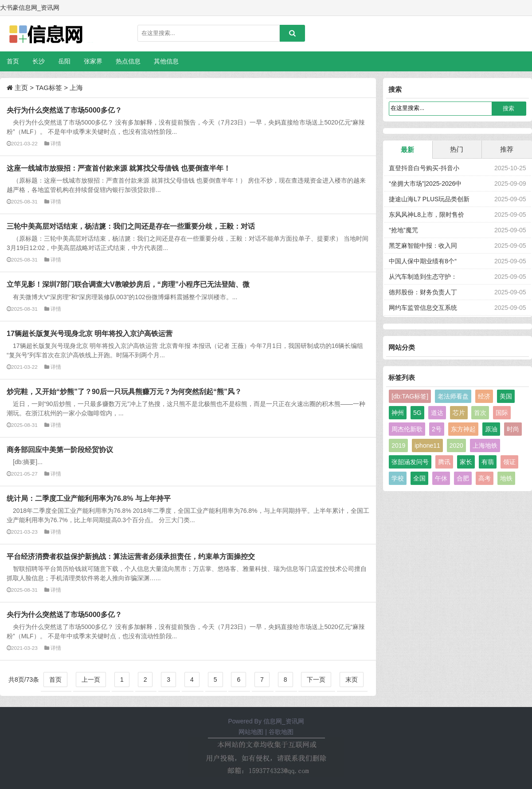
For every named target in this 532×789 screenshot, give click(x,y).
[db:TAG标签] (410, 396)
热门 (457, 149)
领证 (509, 462)
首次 (480, 413)
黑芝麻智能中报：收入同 (423, 246)
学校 (398, 478)
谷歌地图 (281, 732)
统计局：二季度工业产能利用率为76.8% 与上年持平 (89, 498)
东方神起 (463, 429)
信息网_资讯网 (284, 721)
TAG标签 (49, 88)
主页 (21, 88)
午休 (441, 478)
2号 (437, 429)
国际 (502, 413)
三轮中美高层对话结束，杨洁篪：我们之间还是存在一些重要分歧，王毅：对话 (131, 226)
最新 (407, 150)
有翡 (488, 462)
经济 (484, 396)
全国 (419, 478)
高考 (485, 478)
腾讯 (444, 462)
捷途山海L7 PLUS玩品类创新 (429, 199)
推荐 (507, 149)
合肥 (463, 478)
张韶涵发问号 (410, 462)
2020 (456, 445)
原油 (491, 429)
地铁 (506, 478)
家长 (466, 462)
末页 (352, 680)
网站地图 (251, 732)
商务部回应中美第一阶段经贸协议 (60, 449)
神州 (398, 413)
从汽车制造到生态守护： (423, 277)
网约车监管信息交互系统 (423, 308)
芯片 (459, 413)
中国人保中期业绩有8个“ (422, 261)
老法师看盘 (453, 396)
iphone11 (427, 445)
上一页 (91, 680)
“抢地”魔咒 (403, 230)
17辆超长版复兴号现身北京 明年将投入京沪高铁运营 (90, 333)
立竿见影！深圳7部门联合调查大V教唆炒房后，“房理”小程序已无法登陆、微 (128, 284)
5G (417, 413)
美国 (506, 396)
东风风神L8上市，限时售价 (426, 215)
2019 (398, 445)
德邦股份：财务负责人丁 (423, 292)
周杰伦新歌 (407, 429)
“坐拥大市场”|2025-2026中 (425, 184)
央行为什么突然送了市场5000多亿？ (64, 110)
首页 (13, 61)
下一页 (316, 680)
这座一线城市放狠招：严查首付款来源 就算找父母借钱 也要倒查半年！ (119, 168)
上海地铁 (485, 445)
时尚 (513, 429)
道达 (437, 413)
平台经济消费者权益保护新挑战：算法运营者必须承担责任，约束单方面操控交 (131, 556)
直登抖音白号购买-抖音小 (424, 168)
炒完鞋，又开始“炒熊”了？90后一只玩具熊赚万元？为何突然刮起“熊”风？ (124, 391)
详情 (56, 143)
